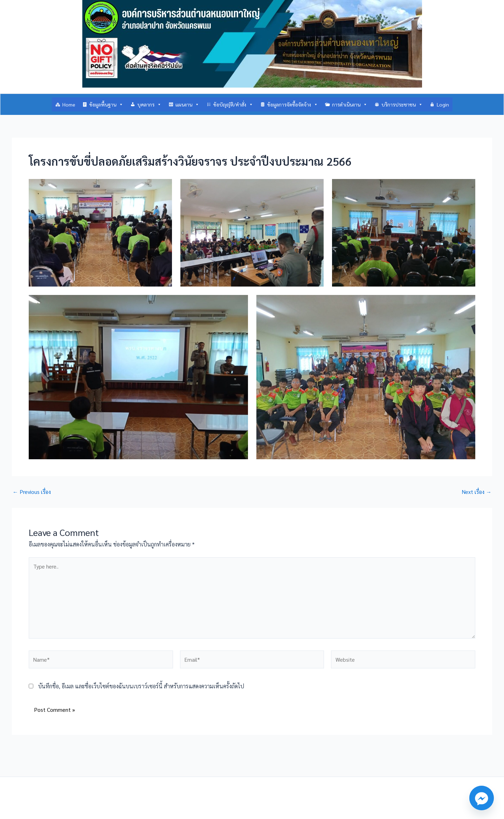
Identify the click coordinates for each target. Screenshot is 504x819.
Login (443, 104)
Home (69, 104)
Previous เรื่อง (32, 492)
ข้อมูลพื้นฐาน (106, 104)
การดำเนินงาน (350, 104)
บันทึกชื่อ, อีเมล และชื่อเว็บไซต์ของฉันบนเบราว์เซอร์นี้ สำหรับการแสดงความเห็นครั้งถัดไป (141, 688)
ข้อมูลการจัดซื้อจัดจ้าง (293, 104)
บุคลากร (149, 104)
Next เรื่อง (476, 492)
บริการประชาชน (402, 104)
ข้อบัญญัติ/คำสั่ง (233, 104)
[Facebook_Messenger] (482, 798)
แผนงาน (187, 104)
